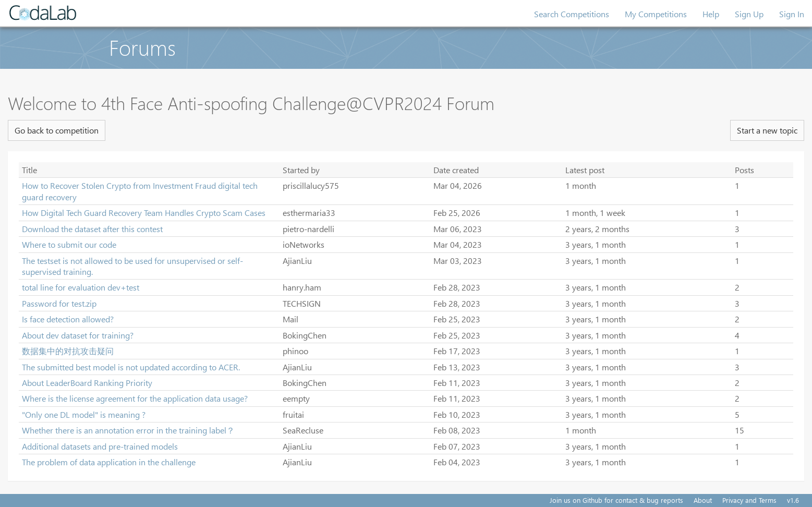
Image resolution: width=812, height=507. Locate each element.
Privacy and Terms (749, 500)
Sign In (792, 14)
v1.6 (793, 500)
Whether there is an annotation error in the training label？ (128, 430)
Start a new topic (767, 130)
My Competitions (656, 14)
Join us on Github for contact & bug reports (616, 500)
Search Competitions (572, 14)
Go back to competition (57, 130)
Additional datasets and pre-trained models (100, 446)
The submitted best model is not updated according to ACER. (131, 367)
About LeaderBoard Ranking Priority (87, 383)
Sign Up (749, 14)
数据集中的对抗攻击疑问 (68, 351)
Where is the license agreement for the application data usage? (135, 398)
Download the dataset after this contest (92, 229)
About (703, 500)
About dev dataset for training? (78, 335)
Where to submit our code (69, 244)
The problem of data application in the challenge (109, 462)
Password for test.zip (59, 303)
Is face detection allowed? (68, 319)
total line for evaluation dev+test (81, 287)
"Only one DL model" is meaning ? (84, 414)
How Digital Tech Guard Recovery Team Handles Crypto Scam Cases (144, 213)
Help (711, 14)
